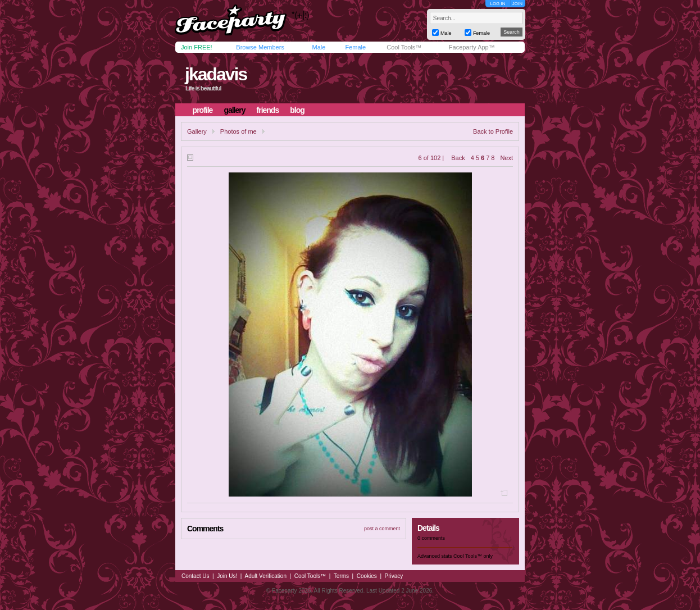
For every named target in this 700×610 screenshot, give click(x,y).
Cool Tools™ (404, 47)
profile (203, 110)
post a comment (382, 529)
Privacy (394, 576)
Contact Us (195, 576)
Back (458, 158)
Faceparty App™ (472, 47)
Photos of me (238, 131)
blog (297, 110)
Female (355, 47)
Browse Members (260, 47)
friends (268, 110)
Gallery (197, 131)
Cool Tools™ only (473, 556)
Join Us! (227, 576)
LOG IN (497, 4)
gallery (234, 110)
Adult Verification (265, 576)
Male (319, 47)
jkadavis (216, 74)
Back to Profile (493, 131)
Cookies (367, 576)
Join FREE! (197, 47)
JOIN (517, 4)
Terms (341, 576)
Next (506, 158)
